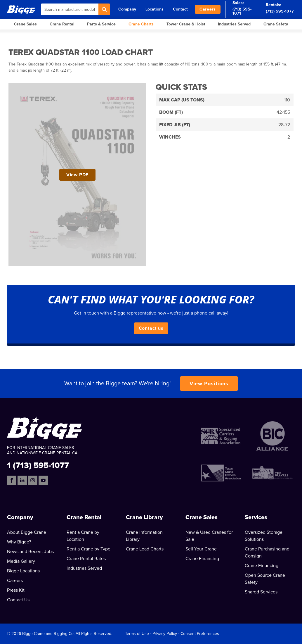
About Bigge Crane (27, 532)
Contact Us (18, 600)
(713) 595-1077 (280, 11)
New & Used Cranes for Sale (209, 536)
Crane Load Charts (145, 549)
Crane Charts (141, 24)
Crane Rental (62, 24)
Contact (180, 9)
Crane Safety (276, 24)
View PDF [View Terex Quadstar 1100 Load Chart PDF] (77, 175)
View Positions (209, 384)
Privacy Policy (165, 634)
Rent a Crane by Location (83, 536)
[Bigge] (21, 9)
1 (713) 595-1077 (38, 465)
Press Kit (16, 590)
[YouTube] (43, 480)
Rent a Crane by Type (88, 549)
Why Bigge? (19, 542)
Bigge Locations (23, 571)
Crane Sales (25, 24)
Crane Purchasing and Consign (267, 553)
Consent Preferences (200, 634)
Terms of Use (137, 634)
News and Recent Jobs (30, 552)
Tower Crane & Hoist (186, 24)
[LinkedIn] (22, 480)
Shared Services (261, 592)
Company (127, 9)
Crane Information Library (144, 536)
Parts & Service (101, 24)
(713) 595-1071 (242, 11)
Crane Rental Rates (86, 559)
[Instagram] (33, 480)
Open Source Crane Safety (265, 579)
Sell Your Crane (201, 549)
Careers (208, 9)
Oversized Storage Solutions (264, 536)
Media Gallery (21, 561)
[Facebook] (12, 480)
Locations (155, 9)
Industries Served (234, 24)
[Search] (104, 9)
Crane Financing (202, 559)
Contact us (151, 328)
